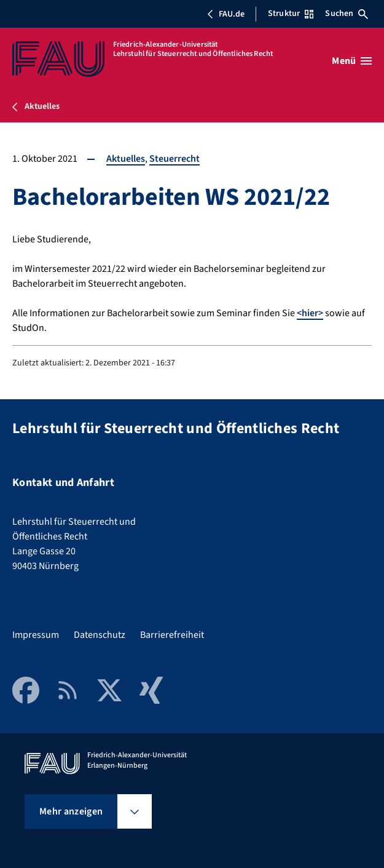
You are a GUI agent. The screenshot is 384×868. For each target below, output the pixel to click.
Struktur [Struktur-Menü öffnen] (291, 14)
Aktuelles (126, 159)
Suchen (347, 14)
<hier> (310, 313)
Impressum (36, 635)
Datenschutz (100, 635)
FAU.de (225, 14)
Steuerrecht (174, 159)
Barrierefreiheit (172, 635)
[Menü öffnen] (352, 61)
